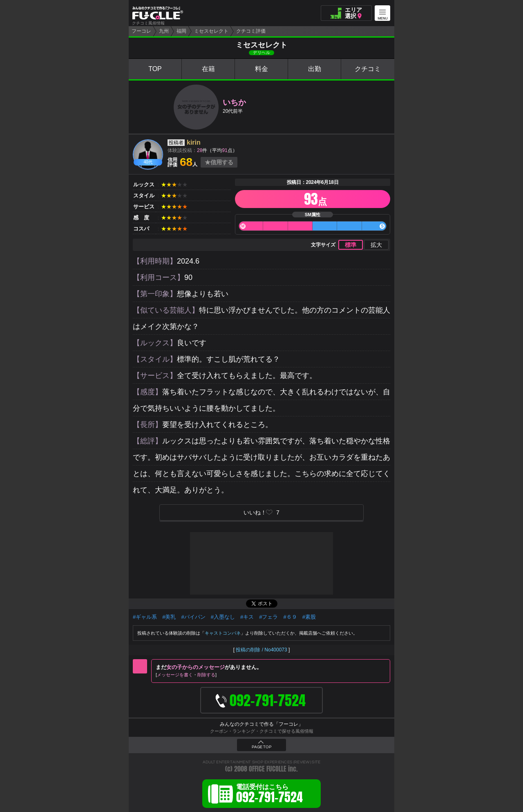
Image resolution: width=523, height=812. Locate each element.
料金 (261, 69)
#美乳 (169, 617)
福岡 (181, 31)
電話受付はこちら (269, 795)
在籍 (208, 69)
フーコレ (141, 31)
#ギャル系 (145, 617)
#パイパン (193, 617)
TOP (155, 69)
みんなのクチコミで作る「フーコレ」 (261, 724)
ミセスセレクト (211, 31)
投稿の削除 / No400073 (261, 650)
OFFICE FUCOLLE (268, 769)
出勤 (315, 69)
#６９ (290, 617)
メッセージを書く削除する (186, 675)
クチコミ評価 (251, 31)
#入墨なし (223, 617)
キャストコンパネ (223, 633)
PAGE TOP (261, 747)
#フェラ (268, 617)
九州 (164, 31)
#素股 (309, 617)
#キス (247, 617)
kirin (194, 142)
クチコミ (368, 69)
